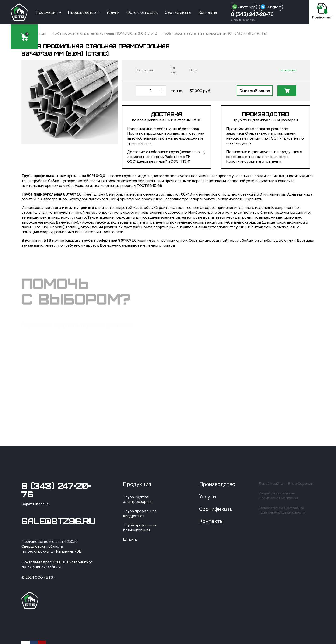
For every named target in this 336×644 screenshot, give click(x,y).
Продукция (47, 12)
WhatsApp (244, 7)
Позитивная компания (278, 498)
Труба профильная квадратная (140, 513)
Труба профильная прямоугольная (140, 527)
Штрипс (130, 539)
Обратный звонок (244, 20)
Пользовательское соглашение (281, 508)
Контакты (208, 12)
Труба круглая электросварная (138, 499)
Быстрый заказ (255, 91)
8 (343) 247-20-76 (252, 14)
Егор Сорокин (301, 483)
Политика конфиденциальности (282, 512)
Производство (82, 12)
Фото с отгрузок (142, 12)
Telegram (271, 7)
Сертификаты (178, 12)
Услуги (113, 12)
